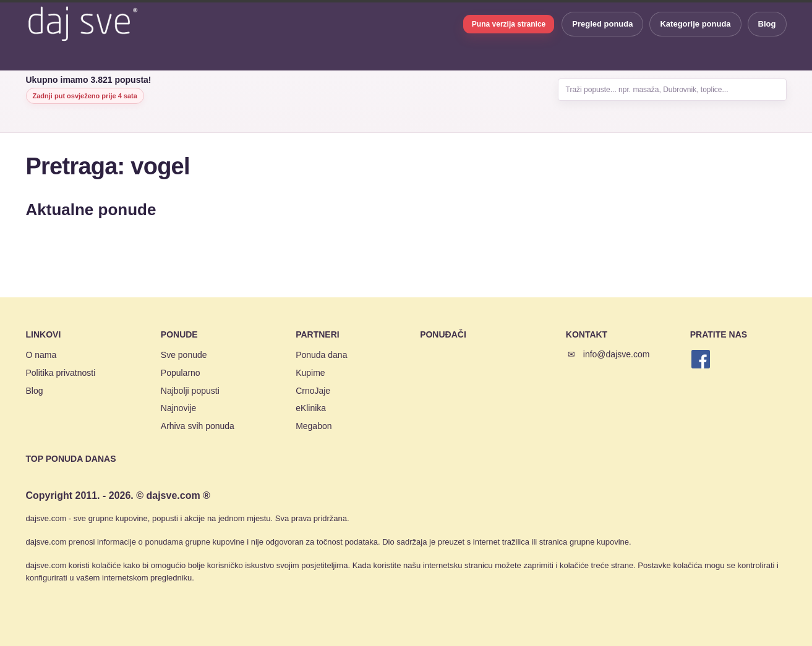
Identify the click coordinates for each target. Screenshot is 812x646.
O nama (41, 355)
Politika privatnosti (61, 373)
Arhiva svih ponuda (198, 426)
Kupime (310, 373)
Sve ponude (184, 355)
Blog (767, 24)
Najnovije (179, 408)
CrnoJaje (313, 391)
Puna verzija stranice (509, 24)
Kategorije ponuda (695, 24)
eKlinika (311, 408)
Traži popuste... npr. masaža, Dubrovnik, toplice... (647, 90)
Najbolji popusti (190, 391)
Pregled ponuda (602, 24)
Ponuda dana (321, 355)
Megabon (314, 426)
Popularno (181, 373)
